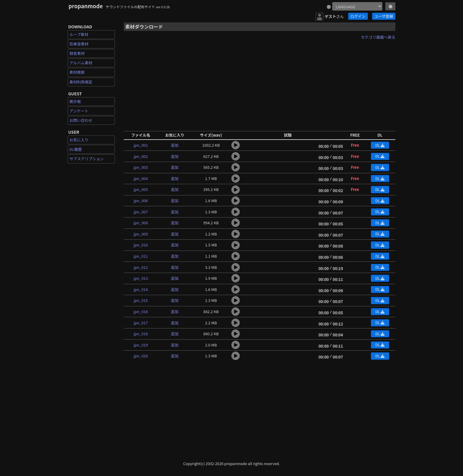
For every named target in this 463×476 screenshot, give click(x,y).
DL (380, 145)
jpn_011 (141, 256)
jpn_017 (141, 323)
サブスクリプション (87, 159)
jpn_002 (141, 156)
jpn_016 (141, 311)
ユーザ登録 (384, 16)
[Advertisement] (260, 84)
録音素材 (77, 53)
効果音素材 (79, 44)
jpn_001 (141, 145)
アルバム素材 (81, 63)
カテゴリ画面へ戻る (378, 37)
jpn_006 (141, 201)
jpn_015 (141, 300)
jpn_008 (141, 223)
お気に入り (79, 140)
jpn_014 (141, 289)
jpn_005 (141, 189)
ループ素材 (79, 34)
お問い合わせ (81, 120)
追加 (175, 145)
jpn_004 (141, 178)
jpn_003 (141, 167)
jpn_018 (141, 334)
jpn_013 (141, 278)
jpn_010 (141, 245)
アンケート (79, 111)
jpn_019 (141, 345)
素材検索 (77, 72)
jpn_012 (141, 267)
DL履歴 (76, 149)
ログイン (358, 16)
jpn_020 (141, 356)
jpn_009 (141, 234)
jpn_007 (141, 212)
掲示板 (75, 101)
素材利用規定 (81, 82)
